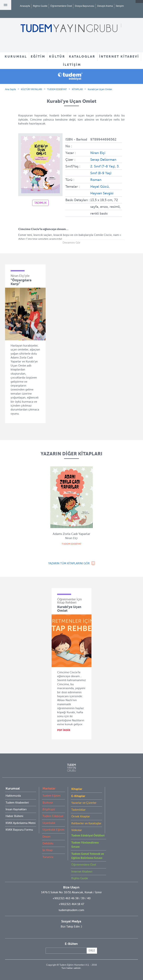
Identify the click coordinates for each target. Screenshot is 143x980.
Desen (46, 837)
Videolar (77, 830)
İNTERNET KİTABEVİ (119, 56)
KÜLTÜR (57, 56)
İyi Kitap (48, 850)
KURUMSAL (16, 56)
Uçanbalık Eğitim (53, 830)
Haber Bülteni (14, 816)
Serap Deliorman (103, 160)
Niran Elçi (98, 153)
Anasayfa (25, 6)
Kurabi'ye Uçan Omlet (100, 89)
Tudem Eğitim (51, 796)
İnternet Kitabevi (82, 872)
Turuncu (48, 857)
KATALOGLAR (82, 56)
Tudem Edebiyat (53, 816)
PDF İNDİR (64, 730)
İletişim (120, 6)
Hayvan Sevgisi (102, 193)
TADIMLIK (40, 203)
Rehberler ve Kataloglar (86, 823)
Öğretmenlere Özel (61, 6)
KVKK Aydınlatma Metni (21, 823)
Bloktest (48, 803)
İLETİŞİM (72, 65)
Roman (96, 180)
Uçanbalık (49, 823)
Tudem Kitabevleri (17, 803)
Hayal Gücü (100, 187)
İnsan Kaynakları (16, 809)
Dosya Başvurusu (85, 6)
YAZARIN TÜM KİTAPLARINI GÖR (69, 563)
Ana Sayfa (10, 89)
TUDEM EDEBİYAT (57, 89)
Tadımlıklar (78, 810)
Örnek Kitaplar (81, 816)
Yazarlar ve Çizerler (84, 803)
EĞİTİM (38, 56)
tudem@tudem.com (71, 910)
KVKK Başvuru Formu (19, 830)
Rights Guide (40, 6)
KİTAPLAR (77, 89)
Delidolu (48, 843)
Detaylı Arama (105, 6)
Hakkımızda (13, 796)
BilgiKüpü (49, 809)
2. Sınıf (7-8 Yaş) (103, 166)
